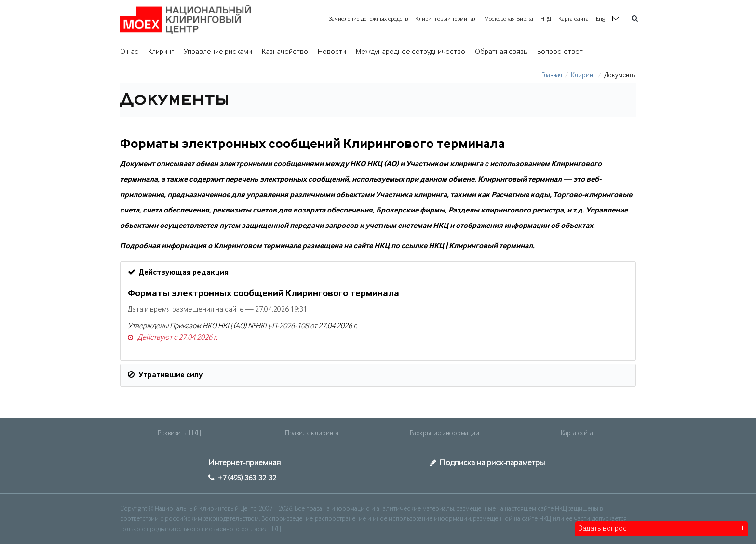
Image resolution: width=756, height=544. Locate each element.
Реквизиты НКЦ (179, 433)
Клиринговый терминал (446, 19)
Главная (552, 75)
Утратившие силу (165, 375)
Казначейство (285, 52)
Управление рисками (218, 52)
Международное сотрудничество (411, 52)
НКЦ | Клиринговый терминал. (482, 246)
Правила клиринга (312, 433)
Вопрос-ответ (560, 52)
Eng (601, 19)
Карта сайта (574, 19)
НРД (546, 19)
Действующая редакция (178, 272)
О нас (129, 52)
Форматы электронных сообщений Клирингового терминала (263, 294)
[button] (617, 19)
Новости (332, 52)
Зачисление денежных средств (368, 19)
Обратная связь (501, 52)
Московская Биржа (509, 19)
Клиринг (161, 52)
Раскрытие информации (445, 433)
